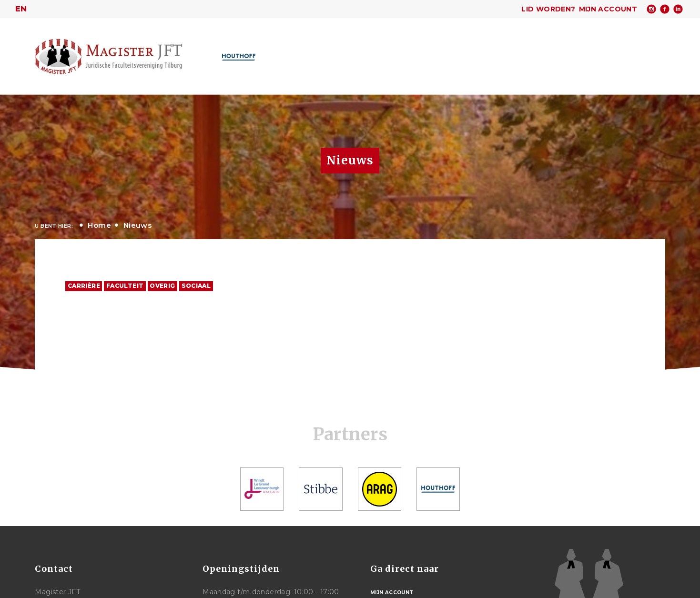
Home (279, 55)
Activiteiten (413, 55)
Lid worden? (548, 9)
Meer (555, 55)
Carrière (469, 55)
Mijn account (608, 9)
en (21, 9)
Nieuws (137, 225)
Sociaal (196, 286)
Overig (162, 286)
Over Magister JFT (336, 55)
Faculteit (125, 286)
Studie (515, 55)
